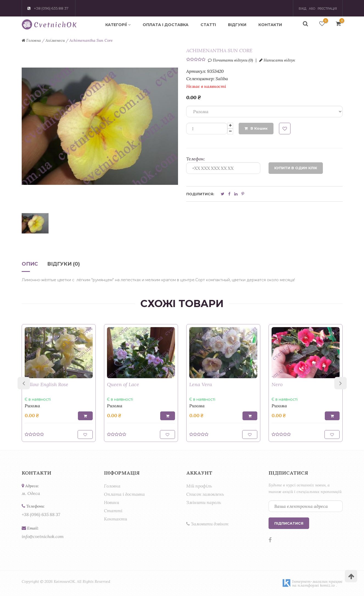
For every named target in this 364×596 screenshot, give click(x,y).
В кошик (256, 128)
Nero (277, 384)
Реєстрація (327, 9)
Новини (112, 502)
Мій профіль (199, 486)
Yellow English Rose (46, 384)
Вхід (303, 9)
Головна (112, 486)
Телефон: (196, 159)
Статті (208, 25)
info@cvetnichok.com (43, 536)
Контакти (270, 25)
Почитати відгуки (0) (230, 60)
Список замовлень (205, 494)
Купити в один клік (296, 168)
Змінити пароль (204, 502)
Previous (24, 383)
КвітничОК (64, 581)
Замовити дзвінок (207, 524)
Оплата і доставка (166, 25)
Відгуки (237, 25)
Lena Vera (201, 384)
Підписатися (289, 523)
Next (341, 383)
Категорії (118, 25)
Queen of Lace (123, 384)
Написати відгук (277, 60)
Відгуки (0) (64, 264)
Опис (30, 264)
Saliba (222, 79)
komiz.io (327, 585)
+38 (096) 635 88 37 (41, 514)
